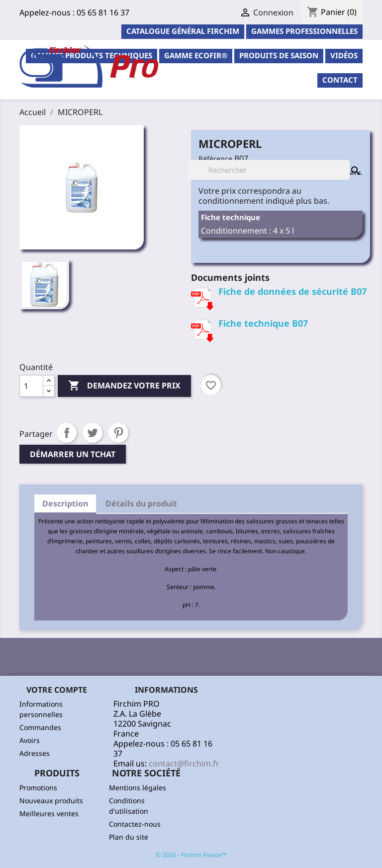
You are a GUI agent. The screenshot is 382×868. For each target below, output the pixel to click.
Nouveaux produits (51, 801)
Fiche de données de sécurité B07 (292, 291)
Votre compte (57, 690)
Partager (67, 433)
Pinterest (118, 433)
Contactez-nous (135, 824)
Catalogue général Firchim (183, 31)
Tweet (93, 433)
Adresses (35, 753)
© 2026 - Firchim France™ (191, 855)
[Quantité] (31, 386)
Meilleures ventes (49, 813)
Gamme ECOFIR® (196, 55)
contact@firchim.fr (184, 763)
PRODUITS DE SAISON (279, 55)
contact (340, 80)
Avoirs (30, 740)
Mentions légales (138, 788)
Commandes (40, 727)
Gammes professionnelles (304, 31)
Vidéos (344, 55)
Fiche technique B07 (263, 323)
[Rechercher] (269, 170)
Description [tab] (65, 503)
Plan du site (129, 837)
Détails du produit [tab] (141, 503)
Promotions (38, 788)
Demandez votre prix (124, 386)
